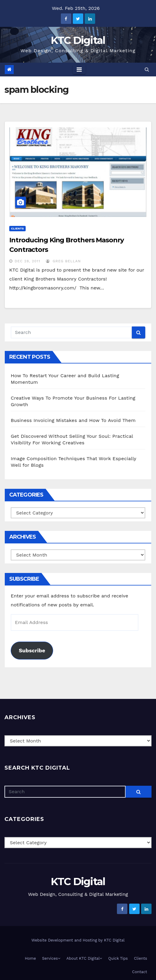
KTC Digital (78, 40)
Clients (17, 228)
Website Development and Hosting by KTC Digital (78, 940)
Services (51, 958)
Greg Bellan (63, 261)
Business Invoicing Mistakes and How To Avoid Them (73, 420)
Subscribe (32, 650)
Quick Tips (118, 958)
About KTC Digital (84, 958)
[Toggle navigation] (79, 70)
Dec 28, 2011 (27, 261)
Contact (140, 972)
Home (30, 958)
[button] (147, 69)
